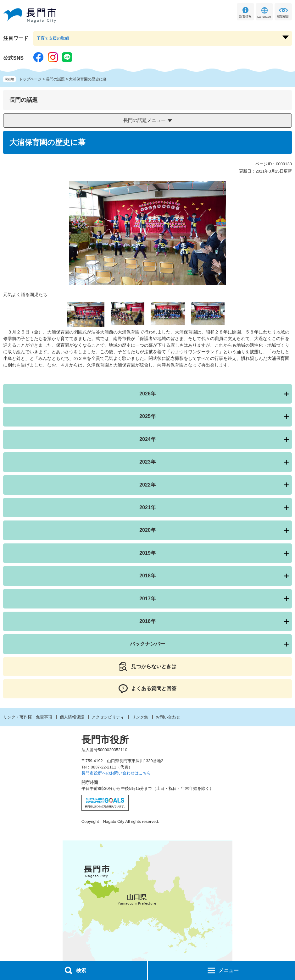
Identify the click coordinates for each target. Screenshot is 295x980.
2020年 (147, 530)
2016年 (147, 621)
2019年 (147, 553)
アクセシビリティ (108, 717)
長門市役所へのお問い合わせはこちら (116, 773)
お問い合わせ (168, 717)
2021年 (147, 507)
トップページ (30, 79)
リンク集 (140, 717)
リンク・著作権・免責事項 (28, 717)
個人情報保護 (72, 717)
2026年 (147, 394)
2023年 (147, 462)
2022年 (147, 485)
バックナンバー (147, 644)
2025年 (147, 416)
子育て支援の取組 (53, 38)
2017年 (147, 599)
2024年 (147, 439)
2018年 (147, 576)
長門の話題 (55, 79)
